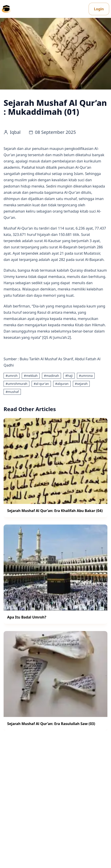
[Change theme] (85, 9)
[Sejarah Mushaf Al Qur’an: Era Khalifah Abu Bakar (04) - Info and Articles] (55, 468)
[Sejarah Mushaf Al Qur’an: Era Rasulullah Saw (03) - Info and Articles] (55, 681)
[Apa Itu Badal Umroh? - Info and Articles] (55, 574)
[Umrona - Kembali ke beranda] (7, 9)
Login (99, 9)
